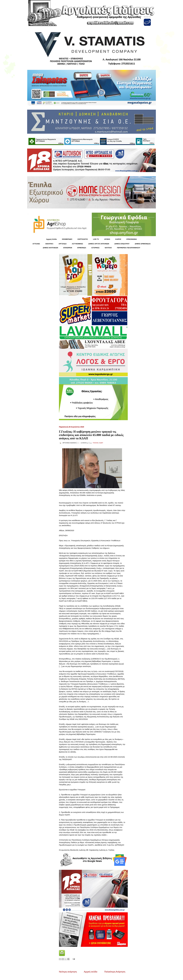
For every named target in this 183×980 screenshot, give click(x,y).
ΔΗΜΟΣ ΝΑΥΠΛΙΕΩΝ (50, 248)
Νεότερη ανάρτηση (68, 972)
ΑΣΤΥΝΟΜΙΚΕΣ (78, 244)
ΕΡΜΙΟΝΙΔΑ (82, 248)
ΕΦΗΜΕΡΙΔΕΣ (67, 239)
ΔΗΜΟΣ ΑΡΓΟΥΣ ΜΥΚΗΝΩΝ (99, 244)
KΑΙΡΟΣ (118, 239)
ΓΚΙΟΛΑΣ (96, 443)
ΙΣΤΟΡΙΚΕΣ (95, 248)
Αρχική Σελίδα (51, 239)
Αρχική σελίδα (91, 972)
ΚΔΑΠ (101, 443)
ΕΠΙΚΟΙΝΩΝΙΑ (132, 239)
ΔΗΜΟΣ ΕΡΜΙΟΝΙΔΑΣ (143, 244)
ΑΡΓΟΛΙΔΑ (63, 244)
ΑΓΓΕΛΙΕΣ (36, 244)
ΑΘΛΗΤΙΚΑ (49, 244)
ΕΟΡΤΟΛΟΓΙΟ (83, 239)
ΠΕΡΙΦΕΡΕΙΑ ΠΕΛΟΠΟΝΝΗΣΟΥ (129, 248)
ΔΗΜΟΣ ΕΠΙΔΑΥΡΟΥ (122, 244)
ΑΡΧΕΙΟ (107, 239)
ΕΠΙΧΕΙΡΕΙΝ (68, 248)
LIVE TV (96, 239)
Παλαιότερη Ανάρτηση (115, 972)
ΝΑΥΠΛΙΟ (108, 248)
